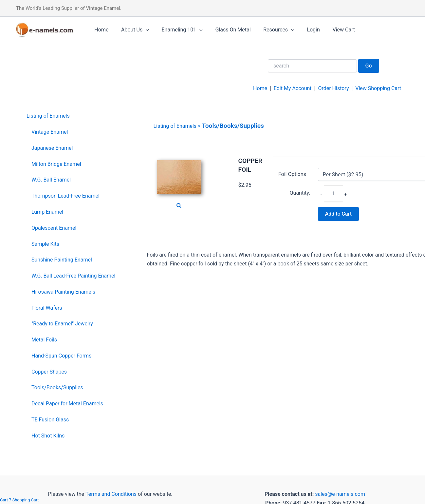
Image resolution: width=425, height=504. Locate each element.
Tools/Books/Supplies (57, 388)
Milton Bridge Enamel (56, 164)
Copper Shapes (49, 372)
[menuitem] (71, 116)
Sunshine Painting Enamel (62, 260)
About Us (132, 30)
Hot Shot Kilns (48, 436)
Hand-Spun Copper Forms (61, 356)
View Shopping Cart (378, 88)
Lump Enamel (47, 212)
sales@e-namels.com (340, 494)
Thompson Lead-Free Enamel (65, 196)
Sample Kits (45, 244)
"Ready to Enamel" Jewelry (62, 324)
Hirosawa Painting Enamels (63, 292)
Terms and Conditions (110, 494)
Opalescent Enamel (54, 228)
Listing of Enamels (48, 116)
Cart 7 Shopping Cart (19, 500)
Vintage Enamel (50, 132)
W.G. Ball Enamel (51, 180)
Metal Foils (44, 340)
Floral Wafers (47, 308)
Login (301, 30)
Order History (333, 88)
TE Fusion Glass (50, 420)
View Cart (330, 30)
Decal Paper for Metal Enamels (67, 404)
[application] (142, 30)
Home (100, 30)
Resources (269, 30)
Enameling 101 (177, 30)
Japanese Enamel (52, 148)
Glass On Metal (225, 30)
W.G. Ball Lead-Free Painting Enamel (73, 276)
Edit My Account (293, 88)
